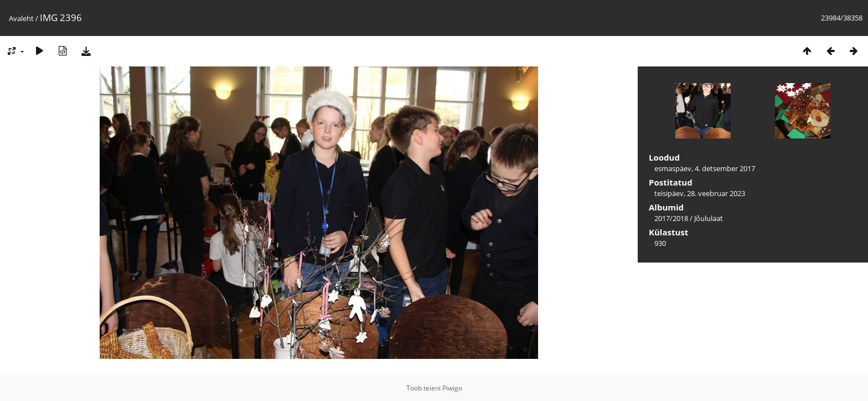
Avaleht (21, 18)
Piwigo (452, 388)
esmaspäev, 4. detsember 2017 (705, 168)
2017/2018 (671, 218)
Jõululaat (709, 218)
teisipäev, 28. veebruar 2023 (700, 193)
